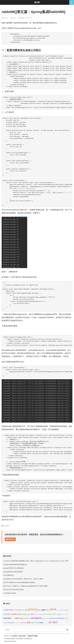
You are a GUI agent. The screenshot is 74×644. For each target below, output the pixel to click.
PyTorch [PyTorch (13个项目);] (65, 614)
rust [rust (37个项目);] (17, 618)
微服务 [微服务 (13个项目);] (41, 623)
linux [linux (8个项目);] (58, 610)
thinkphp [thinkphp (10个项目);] (11, 623)
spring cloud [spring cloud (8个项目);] (46, 618)
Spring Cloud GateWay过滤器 (13, 590)
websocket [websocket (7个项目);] (23, 623)
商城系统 (13, 639)
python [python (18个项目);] (59, 614)
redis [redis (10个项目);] (13, 618)
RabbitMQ (7, 526)
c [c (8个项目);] (4, 610)
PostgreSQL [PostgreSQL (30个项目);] (51, 614)
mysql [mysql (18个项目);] (24, 614)
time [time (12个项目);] (15, 623)
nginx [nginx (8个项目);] (28, 614)
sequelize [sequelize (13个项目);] (27, 618)
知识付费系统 (20, 639)
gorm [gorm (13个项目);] (40, 610)
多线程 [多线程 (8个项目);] (33, 623)
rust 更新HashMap (10, 593)
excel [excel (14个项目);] (11, 610)
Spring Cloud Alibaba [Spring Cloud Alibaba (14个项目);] (57, 618)
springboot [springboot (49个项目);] (36, 618)
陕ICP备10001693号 (10, 641)
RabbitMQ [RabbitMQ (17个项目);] (7, 618)
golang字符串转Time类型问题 (13, 568)
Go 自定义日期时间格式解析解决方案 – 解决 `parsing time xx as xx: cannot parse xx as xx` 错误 (36, 561)
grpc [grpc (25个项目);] (44, 610)
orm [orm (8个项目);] (40, 614)
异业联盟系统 (28, 639)
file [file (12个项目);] (19, 610)
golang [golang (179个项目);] (33, 609)
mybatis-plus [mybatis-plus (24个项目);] (16, 614)
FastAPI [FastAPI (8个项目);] (16, 610)
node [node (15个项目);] (32, 614)
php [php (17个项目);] (43, 614)
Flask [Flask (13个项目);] (23, 610)
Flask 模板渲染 (8, 575)
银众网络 (7, 639)
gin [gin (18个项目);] (26, 610)
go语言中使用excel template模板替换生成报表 (19, 582)
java (15, 18)
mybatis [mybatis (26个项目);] (7, 614)
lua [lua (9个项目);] (61, 610)
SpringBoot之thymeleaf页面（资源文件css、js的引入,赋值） (24, 579)
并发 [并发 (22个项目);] (37, 623)
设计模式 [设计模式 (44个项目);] (53, 622)
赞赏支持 (10, 539)
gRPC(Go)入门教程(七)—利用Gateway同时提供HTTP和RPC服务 (26, 586)
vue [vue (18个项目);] (19, 623)
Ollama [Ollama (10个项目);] (37, 614)
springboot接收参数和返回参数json (15, 564)
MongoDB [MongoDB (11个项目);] (65, 610)
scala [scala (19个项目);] (21, 618)
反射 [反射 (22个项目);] (28, 623)
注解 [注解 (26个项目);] (46, 622)
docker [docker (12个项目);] (7, 610)
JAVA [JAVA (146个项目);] (53, 609)
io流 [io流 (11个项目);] (47, 610)
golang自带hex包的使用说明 (13, 572)
